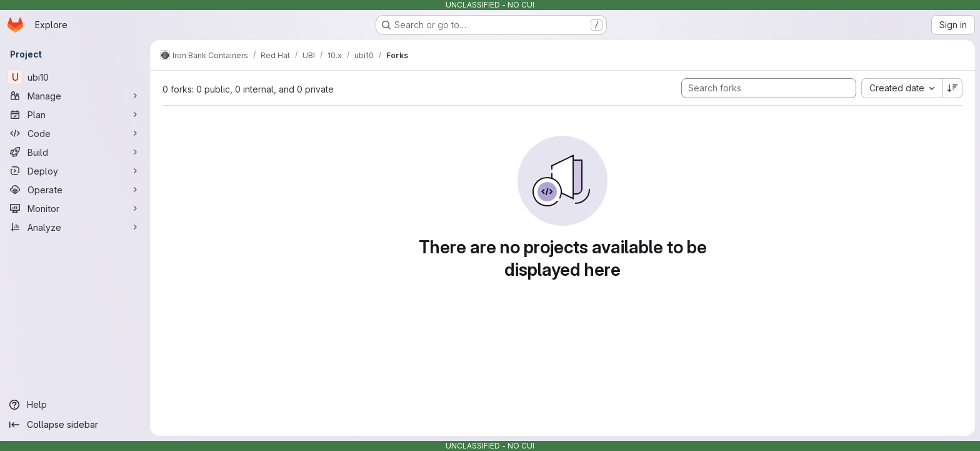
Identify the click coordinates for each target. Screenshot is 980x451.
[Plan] (75, 114)
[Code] (75, 133)
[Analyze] (75, 227)
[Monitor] (75, 208)
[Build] (75, 152)
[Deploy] (75, 171)
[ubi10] (75, 77)
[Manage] (75, 96)
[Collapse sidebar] (75, 425)
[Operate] (75, 190)
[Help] (75, 405)
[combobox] (902, 88)
